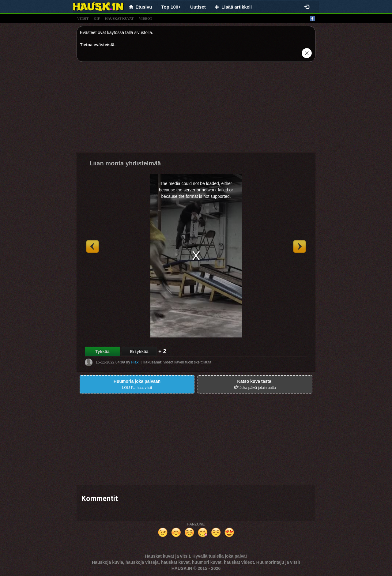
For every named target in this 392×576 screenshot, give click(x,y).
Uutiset (198, 7)
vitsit (83, 18)
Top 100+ (171, 7)
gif (97, 18)
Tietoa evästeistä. (98, 45)
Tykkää (102, 352)
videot (146, 18)
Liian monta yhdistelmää (125, 163)
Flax (135, 362)
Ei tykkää (139, 352)
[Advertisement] (196, 109)
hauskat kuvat (119, 18)
